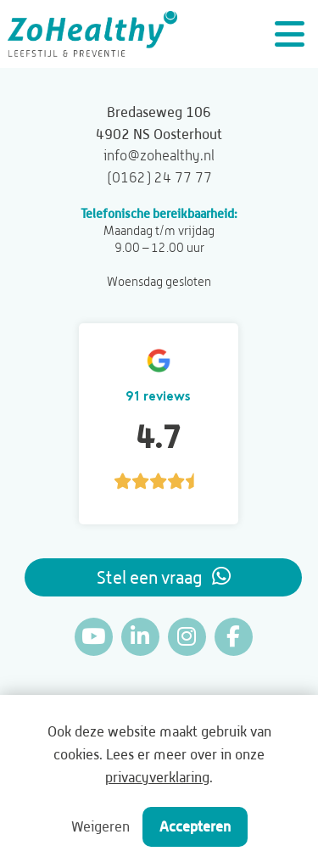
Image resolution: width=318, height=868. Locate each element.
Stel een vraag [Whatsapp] (164, 577)
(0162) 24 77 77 (159, 177)
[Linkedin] (140, 637)
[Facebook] (234, 637)
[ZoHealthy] (92, 34)
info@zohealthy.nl (159, 155)
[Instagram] (187, 637)
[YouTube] (94, 637)
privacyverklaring (157, 777)
